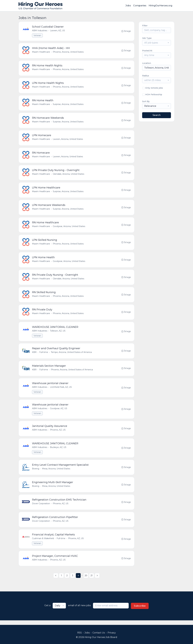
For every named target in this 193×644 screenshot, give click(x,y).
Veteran (38, 36)
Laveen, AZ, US (58, 31)
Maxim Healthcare (41, 52)
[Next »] (97, 580)
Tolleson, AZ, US (58, 333)
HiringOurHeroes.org (160, 6)
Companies (140, 6)
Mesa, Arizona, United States (56, 472)
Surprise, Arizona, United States (68, 105)
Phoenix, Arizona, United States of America (72, 373)
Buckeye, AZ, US (58, 451)
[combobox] (157, 43)
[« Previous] (56, 580)
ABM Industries (40, 31)
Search (157, 115)
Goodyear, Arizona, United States (69, 228)
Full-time (44, 355)
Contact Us (99, 633)
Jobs (128, 6)
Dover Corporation (41, 507)
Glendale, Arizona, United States (69, 175)
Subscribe (140, 610)
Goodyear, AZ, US (59, 412)
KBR (34, 355)
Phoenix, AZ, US (58, 433)
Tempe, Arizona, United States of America (71, 355)
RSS (80, 633)
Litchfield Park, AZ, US (61, 390)
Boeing (36, 472)
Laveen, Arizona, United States (68, 140)
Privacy (112, 633)
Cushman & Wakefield (43, 543)
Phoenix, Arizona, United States (68, 52)
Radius (146, 76)
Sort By (146, 101)
